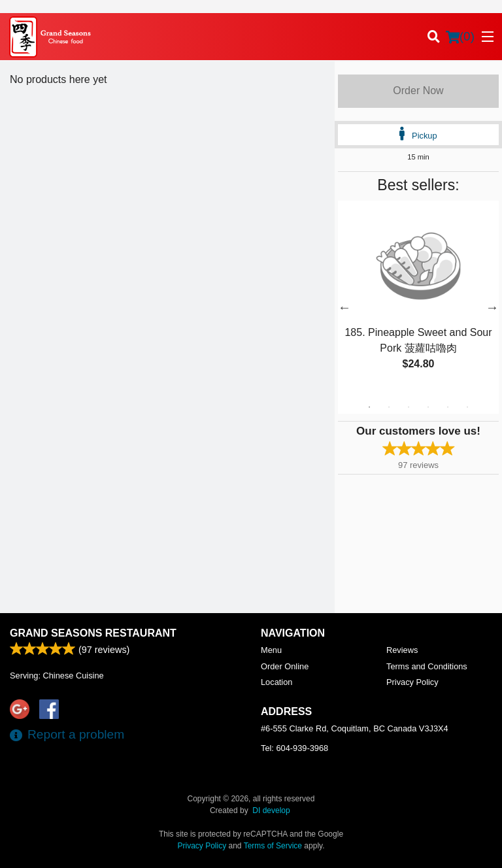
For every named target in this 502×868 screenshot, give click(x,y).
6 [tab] (467, 407)
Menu (271, 650)
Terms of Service (273, 846)
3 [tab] (409, 407)
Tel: (294, 748)
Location (276, 682)
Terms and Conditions (427, 666)
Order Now (418, 91)
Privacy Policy (412, 682)
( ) (460, 37)
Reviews (402, 650)
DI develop (271, 810)
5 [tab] (448, 407)
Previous (344, 307)
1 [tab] (369, 407)
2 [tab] (389, 407)
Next (492, 307)
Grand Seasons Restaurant (93, 633)
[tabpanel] (418, 299)
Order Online (285, 666)
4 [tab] (428, 407)
